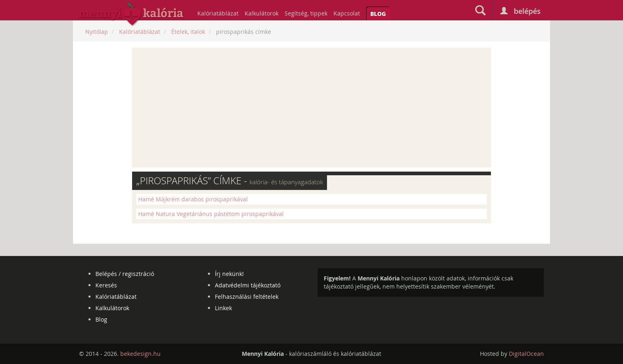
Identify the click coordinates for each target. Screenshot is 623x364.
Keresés (106, 285)
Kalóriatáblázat (218, 13)
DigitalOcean (526, 354)
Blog (378, 13)
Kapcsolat (347, 13)
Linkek (223, 308)
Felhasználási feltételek (247, 297)
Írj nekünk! (229, 274)
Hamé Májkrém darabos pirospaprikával (193, 199)
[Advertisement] (311, 108)
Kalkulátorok (262, 13)
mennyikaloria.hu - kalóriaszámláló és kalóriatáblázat (131, 15)
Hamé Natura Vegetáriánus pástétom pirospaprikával (211, 214)
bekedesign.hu (140, 354)
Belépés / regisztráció (125, 274)
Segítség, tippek (306, 13)
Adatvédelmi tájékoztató (248, 285)
